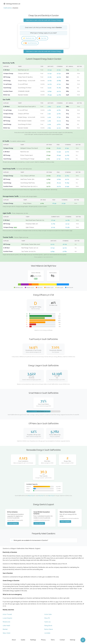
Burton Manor (49, 630)
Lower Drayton (7, 619)
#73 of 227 (41, 496)
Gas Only (44, 38)
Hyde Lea (47, 622)
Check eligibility (13, 524)
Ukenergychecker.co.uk (12, 4)
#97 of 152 (51, 496)
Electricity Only (29, 38)
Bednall (5, 630)
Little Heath (6, 626)
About (14, 640)
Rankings (33, 640)
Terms (53, 640)
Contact (62, 640)
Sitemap (73, 640)
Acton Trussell (7, 615)
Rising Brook (48, 626)
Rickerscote (6, 622)
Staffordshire (8, 8)
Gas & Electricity (31, 43)
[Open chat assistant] (83, 640)
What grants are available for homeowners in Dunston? (31, 541)
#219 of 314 (31, 496)
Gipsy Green (7, 633)
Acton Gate (48, 615)
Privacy (43, 640)
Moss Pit (47, 619)
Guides (23, 640)
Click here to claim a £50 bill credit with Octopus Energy (43, 20)
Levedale (47, 633)
